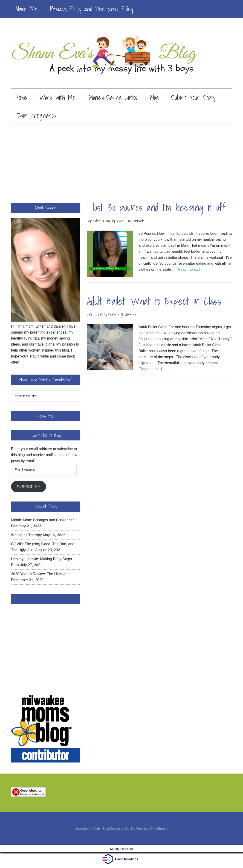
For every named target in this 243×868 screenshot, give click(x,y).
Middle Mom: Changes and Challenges (43, 520)
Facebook (46, 599)
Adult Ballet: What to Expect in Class (154, 301)
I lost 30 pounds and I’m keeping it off (156, 208)
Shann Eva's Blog (121, 56)
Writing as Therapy (26, 535)
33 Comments (129, 315)
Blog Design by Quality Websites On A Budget (135, 829)
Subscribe (29, 487)
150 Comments (136, 221)
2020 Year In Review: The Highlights (41, 574)
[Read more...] (188, 270)
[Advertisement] (121, 159)
